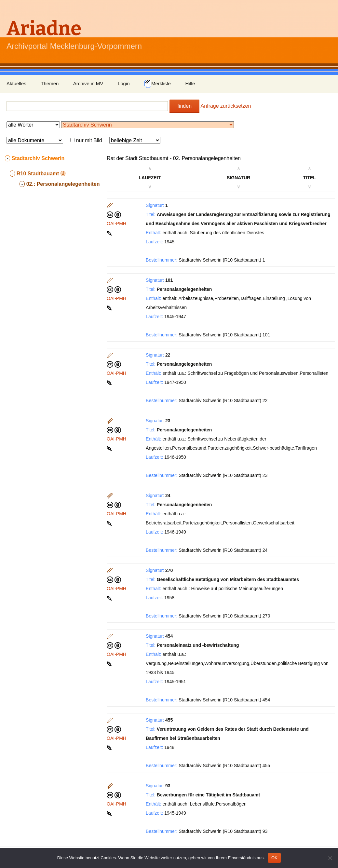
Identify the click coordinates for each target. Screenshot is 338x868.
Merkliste (157, 84)
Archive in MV (88, 83)
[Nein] (330, 858)
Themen (50, 83)
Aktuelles (16, 83)
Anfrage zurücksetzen (226, 106)
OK (274, 858)
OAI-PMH (116, 224)
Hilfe (190, 83)
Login (124, 83)
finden (184, 106)
